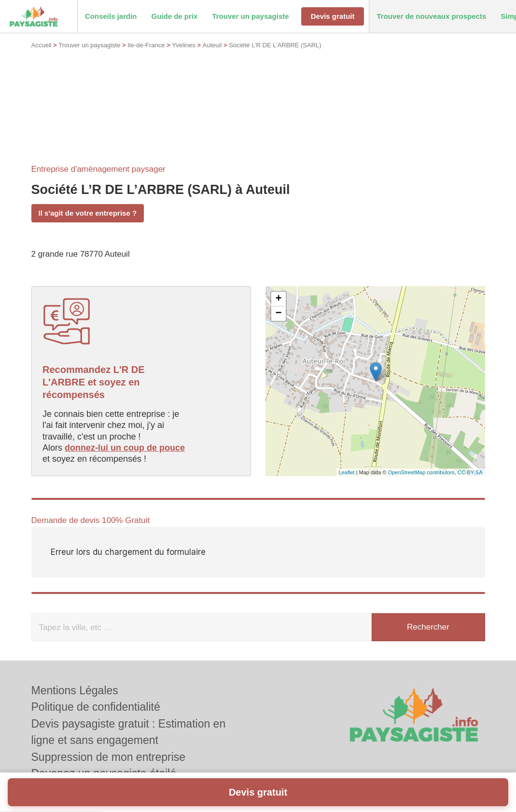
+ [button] (278, 299)
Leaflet (347, 472)
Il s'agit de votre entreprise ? (88, 213)
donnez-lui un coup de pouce (125, 448)
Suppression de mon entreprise (109, 757)
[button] (111, 17)
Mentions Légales (75, 690)
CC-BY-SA (470, 472)
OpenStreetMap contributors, (423, 472)
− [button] (278, 314)
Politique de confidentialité (96, 707)
